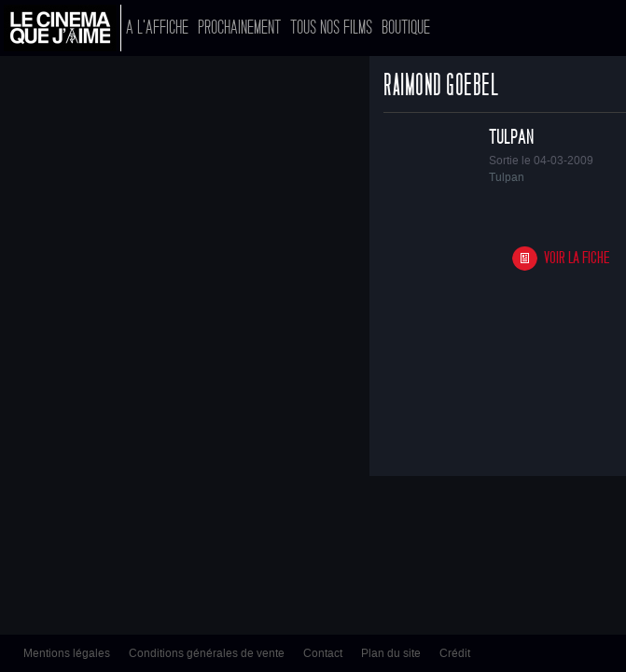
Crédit (455, 653)
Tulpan (511, 137)
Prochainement (239, 28)
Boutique (406, 28)
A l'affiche (157, 28)
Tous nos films (331, 28)
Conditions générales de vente (207, 653)
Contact (323, 653)
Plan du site (391, 653)
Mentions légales (67, 653)
